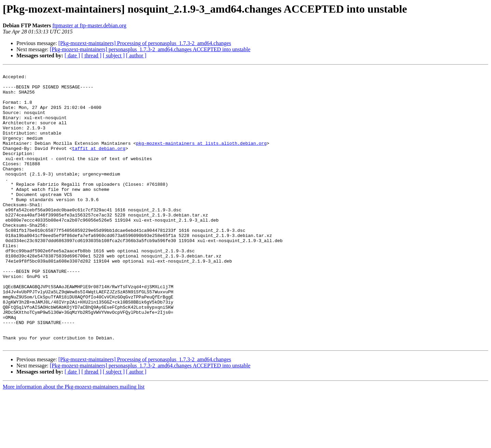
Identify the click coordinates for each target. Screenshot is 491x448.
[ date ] (72, 55)
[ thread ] (91, 55)
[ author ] (136, 55)
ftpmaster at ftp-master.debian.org (89, 25)
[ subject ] (114, 55)
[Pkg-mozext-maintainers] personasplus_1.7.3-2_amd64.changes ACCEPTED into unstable (150, 49)
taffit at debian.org (99, 165)
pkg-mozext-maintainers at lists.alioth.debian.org (201, 158)
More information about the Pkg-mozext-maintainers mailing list (74, 442)
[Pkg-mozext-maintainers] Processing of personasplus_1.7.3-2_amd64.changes (145, 43)
